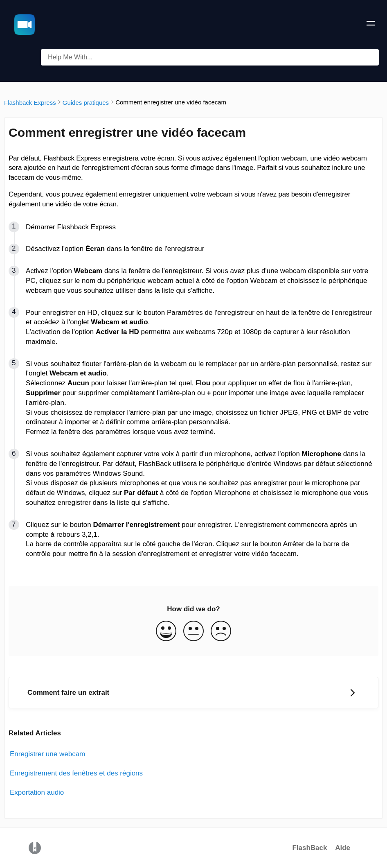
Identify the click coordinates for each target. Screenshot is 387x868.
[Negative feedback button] (221, 632)
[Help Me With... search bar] (210, 57)
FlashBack (309, 848)
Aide (343, 848)
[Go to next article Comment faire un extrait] (193, 693)
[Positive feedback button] (166, 632)
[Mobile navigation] (371, 25)
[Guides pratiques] (86, 102)
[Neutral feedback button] (193, 632)
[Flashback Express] (30, 102)
